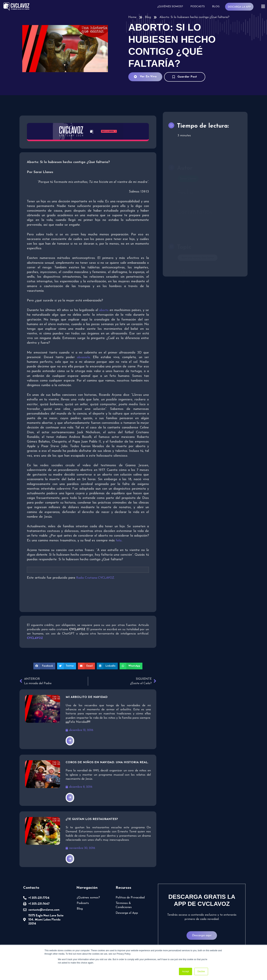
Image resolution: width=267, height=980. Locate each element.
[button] (44, 666)
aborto (104, 310)
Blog (215, 7)
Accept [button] (186, 971)
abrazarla (83, 357)
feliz (119, 541)
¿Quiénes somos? (170, 7)
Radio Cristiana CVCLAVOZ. (95, 578)
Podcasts (197, 7)
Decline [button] (201, 971)
